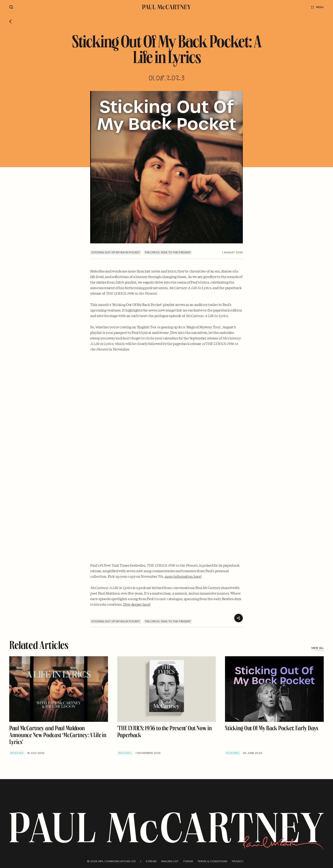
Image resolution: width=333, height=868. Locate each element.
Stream (151, 861)
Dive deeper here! (137, 604)
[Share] (239, 618)
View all (318, 648)
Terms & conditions (212, 861)
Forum (188, 861)
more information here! (183, 576)
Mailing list (170, 861)
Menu (318, 7)
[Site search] (11, 7)
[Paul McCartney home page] (166, 7)
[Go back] (11, 21)
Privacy (238, 861)
